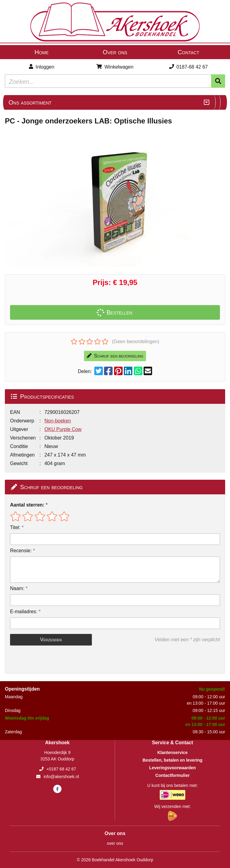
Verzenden (51, 640)
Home (41, 52)
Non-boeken (58, 421)
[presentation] (49, 660)
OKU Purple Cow (63, 429)
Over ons (115, 52)
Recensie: (21, 551)
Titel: (15, 527)
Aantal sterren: (27, 505)
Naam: (17, 588)
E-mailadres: (24, 612)
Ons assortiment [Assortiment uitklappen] (30, 102)
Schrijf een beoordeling (115, 356)
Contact (188, 52)
